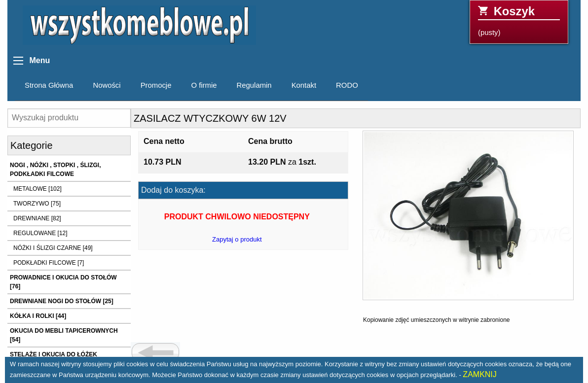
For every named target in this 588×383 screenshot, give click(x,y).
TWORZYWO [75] (37, 204)
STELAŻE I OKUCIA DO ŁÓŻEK (54, 354)
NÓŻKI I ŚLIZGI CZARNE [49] (53, 248)
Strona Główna (49, 85)
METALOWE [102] (37, 189)
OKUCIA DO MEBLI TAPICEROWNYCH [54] (64, 335)
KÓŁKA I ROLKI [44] (38, 316)
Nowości (107, 85)
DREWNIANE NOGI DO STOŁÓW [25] (62, 301)
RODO (347, 85)
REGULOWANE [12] (40, 233)
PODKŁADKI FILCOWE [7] (49, 263)
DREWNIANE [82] (37, 218)
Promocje (156, 85)
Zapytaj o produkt (237, 239)
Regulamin (254, 85)
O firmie (204, 85)
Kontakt (304, 85)
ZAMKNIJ (479, 374)
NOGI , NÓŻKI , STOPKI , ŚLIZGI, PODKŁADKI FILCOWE (55, 170)
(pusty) (519, 20)
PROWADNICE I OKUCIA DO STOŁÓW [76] (63, 282)
